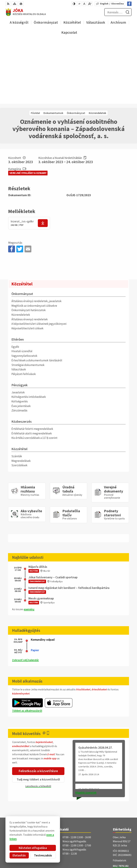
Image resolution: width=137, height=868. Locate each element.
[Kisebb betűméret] (79, 4)
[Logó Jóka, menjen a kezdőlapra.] (68, 822)
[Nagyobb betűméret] (90, 4)
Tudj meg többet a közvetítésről (38, 716)
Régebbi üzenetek (86, 729)
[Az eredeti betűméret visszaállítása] (84, 4)
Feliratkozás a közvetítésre (38, 707)
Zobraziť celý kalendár (25, 596)
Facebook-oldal (122, 810)
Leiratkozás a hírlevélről (38, 723)
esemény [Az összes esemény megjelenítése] (29, 546)
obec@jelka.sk (121, 806)
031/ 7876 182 (121, 802)
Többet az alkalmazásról (27, 647)
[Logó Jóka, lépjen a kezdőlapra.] (26, 12)
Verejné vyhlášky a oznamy (28, 110)
